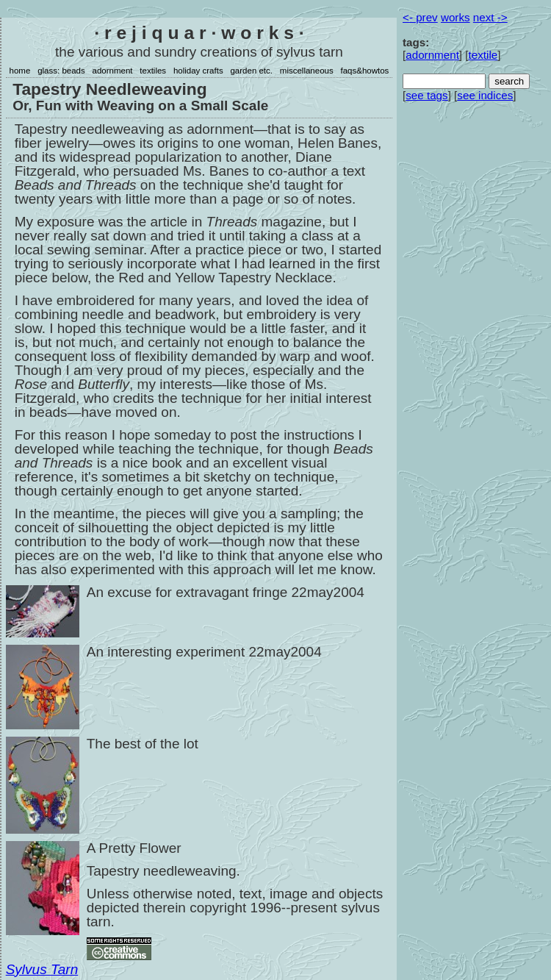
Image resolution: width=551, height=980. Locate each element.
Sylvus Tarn (42, 969)
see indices (485, 95)
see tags (426, 95)
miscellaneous (307, 71)
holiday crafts (198, 71)
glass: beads (61, 71)
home (20, 71)
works (455, 17)
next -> (490, 17)
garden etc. (251, 71)
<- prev (420, 17)
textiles (153, 71)
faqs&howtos (364, 71)
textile (483, 55)
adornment (113, 71)
